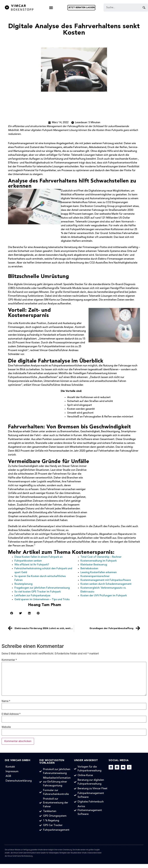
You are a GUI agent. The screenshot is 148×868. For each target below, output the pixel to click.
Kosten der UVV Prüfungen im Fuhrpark (104, 596)
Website (6, 727)
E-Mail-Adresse (11, 714)
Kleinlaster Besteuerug (94, 565)
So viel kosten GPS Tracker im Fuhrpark (38, 592)
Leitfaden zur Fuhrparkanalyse (32, 596)
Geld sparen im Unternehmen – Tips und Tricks (42, 600)
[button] (51, 8)
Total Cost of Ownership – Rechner (101, 557)
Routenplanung (23, 584)
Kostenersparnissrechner (95, 576)
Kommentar (9, 660)
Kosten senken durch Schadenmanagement (106, 584)
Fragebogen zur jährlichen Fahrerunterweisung (42, 588)
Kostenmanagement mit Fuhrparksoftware (106, 580)
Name (6, 701)
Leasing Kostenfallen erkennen (99, 572)
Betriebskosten (89, 569)
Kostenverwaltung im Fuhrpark (99, 561)
